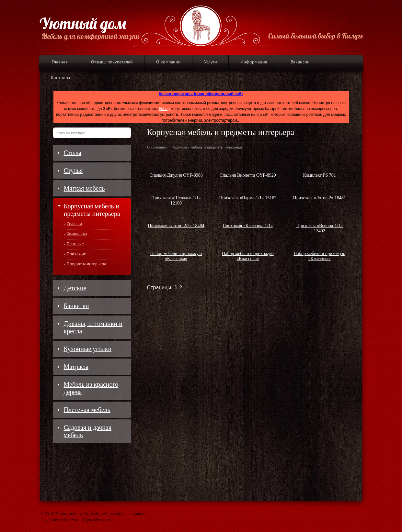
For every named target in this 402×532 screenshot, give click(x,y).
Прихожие (76, 254)
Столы (73, 153)
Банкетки (76, 306)
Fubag (164, 109)
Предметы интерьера (86, 264)
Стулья (73, 171)
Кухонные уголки (88, 349)
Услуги (211, 62)
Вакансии (300, 62)
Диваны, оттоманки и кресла (93, 327)
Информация (254, 62)
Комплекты (77, 234)
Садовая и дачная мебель (88, 431)
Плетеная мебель (87, 410)
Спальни (74, 224)
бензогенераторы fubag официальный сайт (201, 94)
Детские (75, 288)
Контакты (60, 78)
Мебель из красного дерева (91, 388)
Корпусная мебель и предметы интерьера (92, 210)
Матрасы (76, 367)
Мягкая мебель (84, 188)
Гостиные (75, 244)
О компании (168, 62)
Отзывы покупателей (112, 62)
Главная (60, 62)
